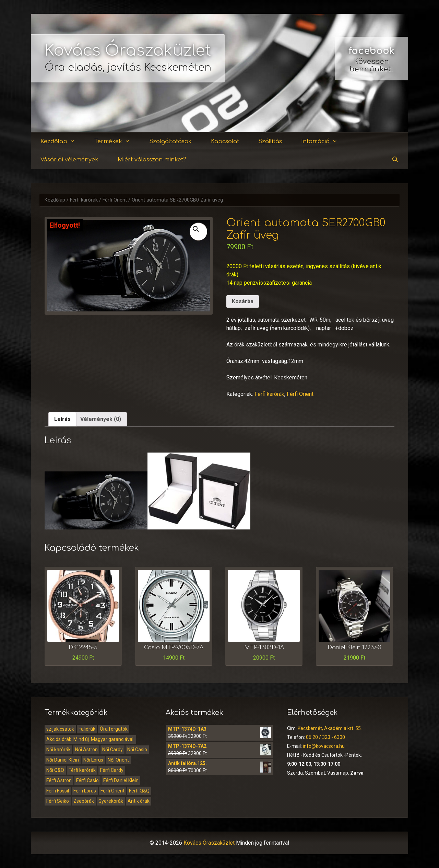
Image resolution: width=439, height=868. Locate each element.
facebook (371, 51)
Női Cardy (112, 750)
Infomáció (323, 142)
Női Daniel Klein (63, 760)
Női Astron (86, 750)
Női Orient (118, 760)
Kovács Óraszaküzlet (128, 51)
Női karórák (58, 750)
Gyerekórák (111, 801)
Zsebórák (84, 801)
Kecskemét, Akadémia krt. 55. (330, 728)
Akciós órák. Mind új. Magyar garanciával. (90, 739)
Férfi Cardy (112, 770)
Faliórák (87, 729)
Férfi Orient (115, 200)
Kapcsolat (225, 141)
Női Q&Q (55, 770)
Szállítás (270, 141)
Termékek (116, 142)
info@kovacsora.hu (324, 746)
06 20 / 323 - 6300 (325, 737)
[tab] (62, 419)
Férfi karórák (84, 200)
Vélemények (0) (101, 419)
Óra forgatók (114, 729)
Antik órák (139, 801)
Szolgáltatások (170, 141)
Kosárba (243, 301)
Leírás (62, 419)
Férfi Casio (87, 780)
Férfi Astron (59, 780)
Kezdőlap (62, 142)
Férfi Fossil (58, 791)
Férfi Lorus (85, 791)
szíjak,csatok (60, 729)
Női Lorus (93, 760)
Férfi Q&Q (139, 791)
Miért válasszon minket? (152, 160)
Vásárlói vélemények (69, 160)
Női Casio (137, 750)
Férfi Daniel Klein (121, 780)
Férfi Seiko (58, 801)
